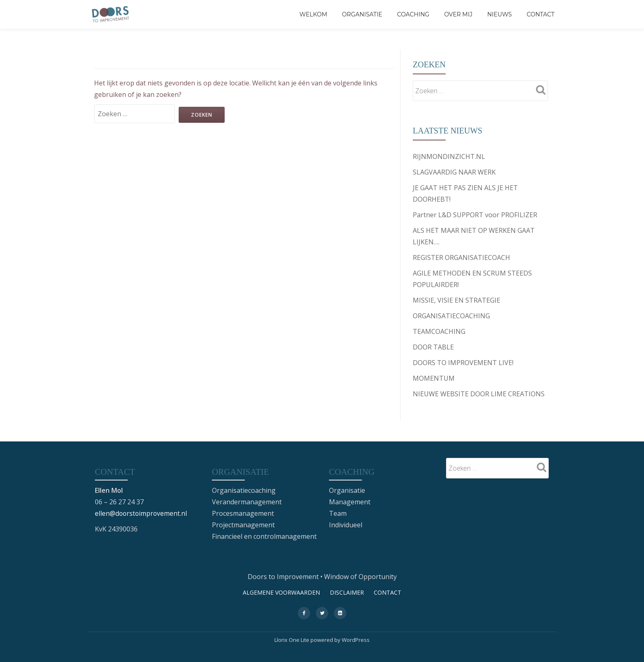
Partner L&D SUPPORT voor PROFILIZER (475, 215)
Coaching (413, 14)
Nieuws (499, 14)
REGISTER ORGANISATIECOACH (461, 257)
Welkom (313, 14)
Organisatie (362, 14)
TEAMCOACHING (439, 331)
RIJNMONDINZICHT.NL (449, 156)
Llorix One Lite (292, 639)
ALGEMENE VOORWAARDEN (281, 592)
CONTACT (540, 14)
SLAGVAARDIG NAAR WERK (454, 172)
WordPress (356, 639)
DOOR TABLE (433, 347)
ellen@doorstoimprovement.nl (142, 513)
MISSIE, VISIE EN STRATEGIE (457, 300)
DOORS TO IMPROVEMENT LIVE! (463, 363)
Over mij (458, 14)
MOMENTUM (434, 378)
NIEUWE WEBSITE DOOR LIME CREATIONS (479, 394)
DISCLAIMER (347, 592)
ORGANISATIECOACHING (451, 316)
